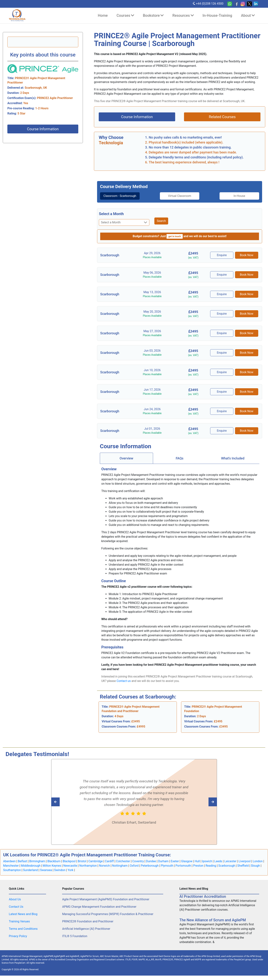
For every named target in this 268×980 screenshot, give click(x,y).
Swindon (60, 874)
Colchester (123, 866)
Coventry (138, 866)
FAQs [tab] (180, 463)
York (71, 874)
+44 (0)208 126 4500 (208, 3)
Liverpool (245, 866)
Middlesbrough (31, 870)
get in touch (175, 241)
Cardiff (109, 866)
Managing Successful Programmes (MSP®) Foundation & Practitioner (108, 918)
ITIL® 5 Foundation (75, 941)
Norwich (104, 870)
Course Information (43, 129)
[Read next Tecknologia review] (64, 806)
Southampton (12, 874)
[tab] (119, 198)
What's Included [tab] (233, 463)
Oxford (134, 870)
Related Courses (222, 117)
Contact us (124, 685)
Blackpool (69, 866)
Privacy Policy (18, 941)
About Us (15, 904)
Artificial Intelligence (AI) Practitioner (86, 933)
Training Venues (19, 926)
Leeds (218, 866)
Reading (211, 870)
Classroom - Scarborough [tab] (119, 198)
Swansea (46, 874)
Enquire (222, 260)
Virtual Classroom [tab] (180, 196)
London (258, 866)
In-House (241, 196)
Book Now (247, 260)
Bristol (82, 866)
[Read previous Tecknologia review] (205, 806)
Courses (125, 15)
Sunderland (30, 874)
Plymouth (167, 870)
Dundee (151, 866)
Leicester (230, 866)
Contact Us (16, 911)
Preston (198, 870)
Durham (163, 866)
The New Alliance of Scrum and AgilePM (213, 924)
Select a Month (111, 218)
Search (161, 225)
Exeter (175, 866)
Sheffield (243, 870)
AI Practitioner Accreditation (203, 901)
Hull (197, 866)
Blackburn (54, 866)
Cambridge (96, 866)
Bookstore (153, 15)
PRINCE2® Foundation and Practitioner (88, 926)
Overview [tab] (126, 463)
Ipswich (207, 866)
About (248, 15)
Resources (183, 15)
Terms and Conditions (23, 933)
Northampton (88, 870)
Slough (255, 870)
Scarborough (227, 870)
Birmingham (37, 866)
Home (103, 15)
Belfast (22, 866)
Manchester (11, 870)
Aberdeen (9, 866)
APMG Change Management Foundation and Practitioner (99, 911)
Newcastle (70, 870)
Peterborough (150, 870)
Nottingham (120, 870)
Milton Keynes (52, 870)
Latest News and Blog (23, 918)
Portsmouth (183, 870)
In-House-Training (217, 15)
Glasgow (187, 866)
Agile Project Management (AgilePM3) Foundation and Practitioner (106, 904)
